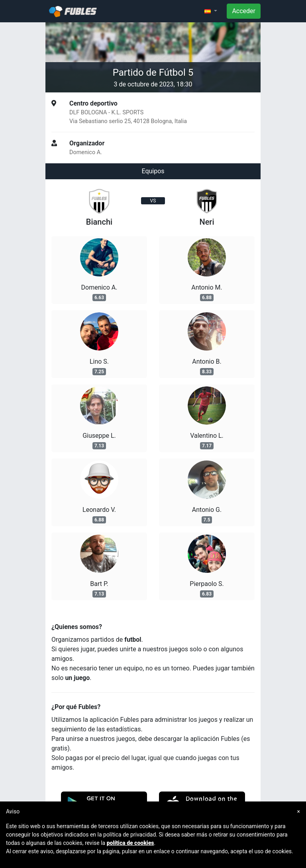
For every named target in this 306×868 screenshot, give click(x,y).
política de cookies (130, 843)
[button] (211, 11)
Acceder (244, 11)
